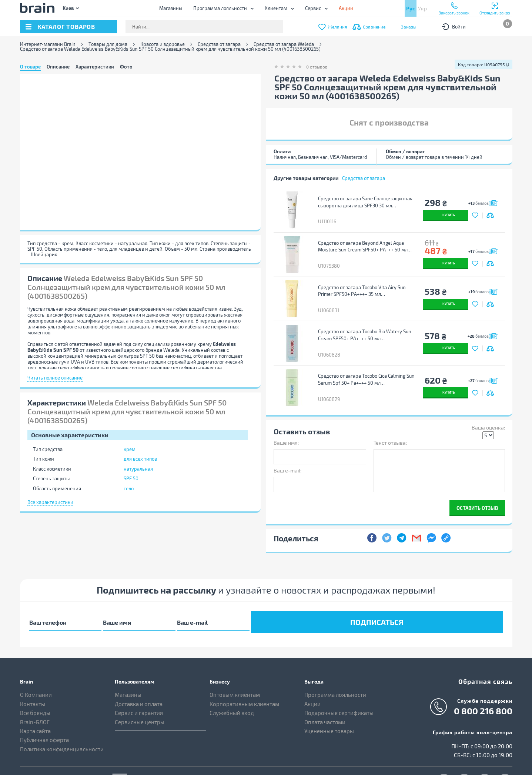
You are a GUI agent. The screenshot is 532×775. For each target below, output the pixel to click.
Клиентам (276, 8)
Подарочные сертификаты (339, 685)
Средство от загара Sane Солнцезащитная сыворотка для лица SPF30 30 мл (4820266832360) (364, 202)
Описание (58, 67)
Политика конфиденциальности (62, 721)
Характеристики (95, 67)
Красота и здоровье (163, 44)
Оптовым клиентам (235, 667)
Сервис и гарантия (139, 685)
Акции (312, 676)
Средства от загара (219, 44)
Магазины (171, 8)
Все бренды (35, 685)
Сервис (313, 8)
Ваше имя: (286, 419)
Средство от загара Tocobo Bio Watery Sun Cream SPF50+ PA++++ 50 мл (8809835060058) (363, 321)
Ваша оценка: (488, 404)
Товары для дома (108, 44)
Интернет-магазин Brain (48, 44)
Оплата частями (325, 694)
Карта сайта (35, 703)
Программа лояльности (220, 8)
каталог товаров (66, 26)
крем (130, 449)
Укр (422, 8)
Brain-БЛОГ (35, 694)
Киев (68, 8)
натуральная (138, 469)
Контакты (33, 676)
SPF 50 (131, 478)
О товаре (30, 67)
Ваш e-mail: (287, 447)
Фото (126, 67)
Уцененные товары (329, 703)
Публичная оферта (44, 712)
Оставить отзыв (477, 484)
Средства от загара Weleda (284, 44)
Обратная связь (490, 652)
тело (129, 488)
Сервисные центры (140, 694)
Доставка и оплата (139, 676)
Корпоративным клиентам (244, 676)
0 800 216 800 (483, 681)
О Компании (36, 667)
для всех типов (140, 459)
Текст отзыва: (390, 419)
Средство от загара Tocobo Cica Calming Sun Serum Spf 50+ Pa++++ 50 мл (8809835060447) (365, 361)
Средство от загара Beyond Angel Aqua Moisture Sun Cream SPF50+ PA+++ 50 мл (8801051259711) (361, 242)
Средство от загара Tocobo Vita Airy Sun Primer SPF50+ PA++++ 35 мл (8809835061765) (360, 281)
